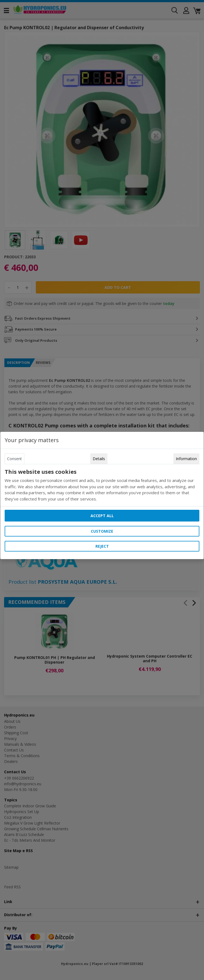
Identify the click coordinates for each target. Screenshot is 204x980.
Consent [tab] (14, 459)
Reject (102, 546)
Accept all (102, 516)
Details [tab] (99, 459)
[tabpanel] (102, 485)
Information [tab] (186, 459)
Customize (102, 531)
